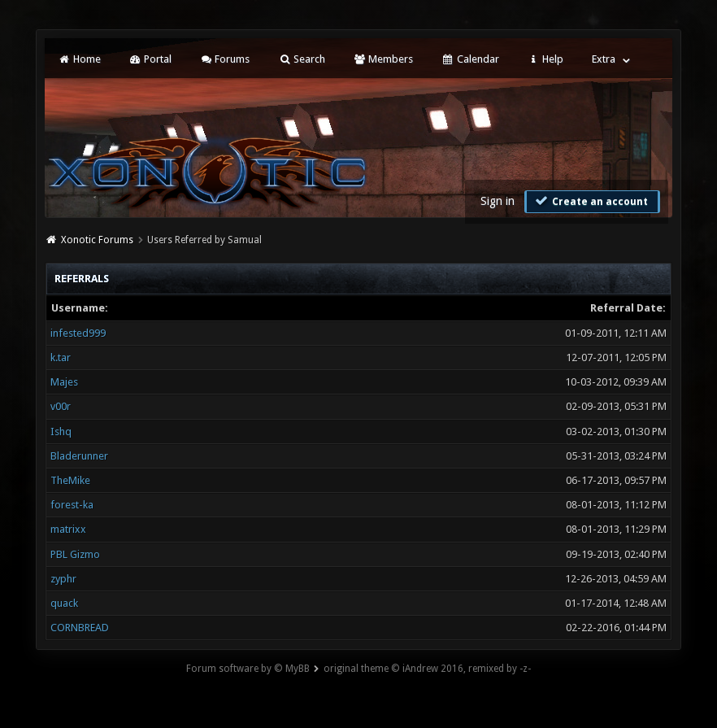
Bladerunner (79, 456)
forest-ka (72, 505)
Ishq (61, 432)
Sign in (498, 201)
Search (301, 59)
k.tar (61, 357)
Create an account (590, 201)
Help (545, 59)
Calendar (470, 59)
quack (64, 603)
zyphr (63, 579)
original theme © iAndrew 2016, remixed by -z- (427, 669)
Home (79, 59)
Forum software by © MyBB (248, 669)
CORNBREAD (80, 628)
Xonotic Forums (97, 240)
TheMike (70, 480)
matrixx (68, 529)
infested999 (78, 333)
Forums (225, 59)
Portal (150, 59)
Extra (604, 59)
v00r (61, 406)
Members (383, 59)
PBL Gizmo (75, 554)
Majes (64, 382)
